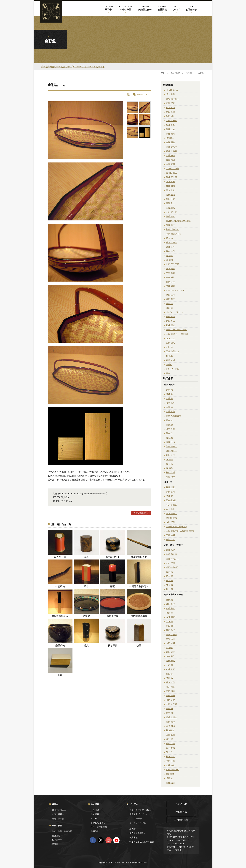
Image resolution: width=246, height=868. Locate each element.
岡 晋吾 (169, 648)
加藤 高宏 (170, 550)
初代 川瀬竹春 (172, 229)
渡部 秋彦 (170, 783)
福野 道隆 (170, 735)
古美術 (169, 365)
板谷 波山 (170, 108)
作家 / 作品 (126, 8)
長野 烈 (169, 709)
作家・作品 (57, 826)
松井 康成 (170, 325)
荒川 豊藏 (170, 94)
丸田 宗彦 (170, 522)
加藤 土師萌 (171, 151)
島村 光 (169, 420)
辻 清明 (169, 260)
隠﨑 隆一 (170, 394)
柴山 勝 (169, 674)
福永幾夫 (170, 730)
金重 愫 (169, 407)
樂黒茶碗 (60, 646)
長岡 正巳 (171, 442)
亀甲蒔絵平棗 (113, 557)
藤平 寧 (169, 739)
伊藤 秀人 (170, 608)
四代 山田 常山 (173, 770)
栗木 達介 (170, 190)
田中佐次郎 (171, 500)
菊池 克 (169, 496)
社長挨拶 (95, 810)
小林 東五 (170, 669)
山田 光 (169, 347)
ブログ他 (134, 804)
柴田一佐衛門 (172, 567)
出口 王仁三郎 (172, 264)
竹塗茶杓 (60, 586)
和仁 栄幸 (170, 477)
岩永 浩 (169, 621)
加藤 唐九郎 (171, 147)
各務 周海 (170, 142)
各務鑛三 (170, 138)
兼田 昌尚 (170, 492)
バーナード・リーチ (176, 290)
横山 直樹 (170, 472)
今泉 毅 (169, 613)
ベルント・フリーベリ (176, 312)
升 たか (169, 752)
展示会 (108, 8)
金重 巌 (169, 399)
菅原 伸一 (170, 678)
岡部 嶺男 (170, 134)
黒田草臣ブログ (138, 814)
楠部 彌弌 (170, 186)
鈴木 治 (169, 238)
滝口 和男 (170, 691)
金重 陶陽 (170, 156)
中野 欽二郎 (171, 704)
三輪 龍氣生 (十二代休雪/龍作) (180, 531)
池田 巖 (169, 600)
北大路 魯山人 (172, 90)
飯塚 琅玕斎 (172, 99)
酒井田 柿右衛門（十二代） (179, 221)
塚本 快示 (170, 251)
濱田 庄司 (170, 295)
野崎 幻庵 (170, 286)
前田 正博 (170, 744)
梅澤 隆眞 (170, 125)
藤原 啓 (169, 304)
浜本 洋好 (171, 514)
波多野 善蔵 (171, 518)
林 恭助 (169, 585)
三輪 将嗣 (170, 535)
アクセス (95, 819)
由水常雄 (170, 774)
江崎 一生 (170, 129)
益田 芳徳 (170, 321)
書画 (168, 373)
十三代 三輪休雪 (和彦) (176, 527)
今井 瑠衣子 (171, 617)
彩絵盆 (86, 616)
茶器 (86, 557)
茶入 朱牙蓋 (60, 557)
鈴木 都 (169, 576)
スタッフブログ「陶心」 (142, 810)
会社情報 (162, 8)
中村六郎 (170, 277)
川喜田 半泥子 (172, 169)
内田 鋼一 (170, 626)
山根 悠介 (170, 765)
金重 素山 (170, 160)
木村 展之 (170, 656)
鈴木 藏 (169, 572)
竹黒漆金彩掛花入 (139, 586)
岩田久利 (170, 116)
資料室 (55, 844)
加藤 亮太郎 (171, 554)
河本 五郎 (170, 182)
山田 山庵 (170, 343)
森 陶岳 (169, 468)
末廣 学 (169, 425)
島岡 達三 (170, 225)
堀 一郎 (169, 589)
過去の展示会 (58, 819)
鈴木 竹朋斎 (171, 242)
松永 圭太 (170, 757)
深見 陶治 (170, 726)
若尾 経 (169, 778)
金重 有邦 (170, 412)
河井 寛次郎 (171, 177)
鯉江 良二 (170, 203)
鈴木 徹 (169, 581)
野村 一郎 (171, 446)
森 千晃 (169, 464)
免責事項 (134, 838)
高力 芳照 (170, 429)
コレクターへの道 (138, 823)
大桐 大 (169, 390)
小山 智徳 (171, 563)
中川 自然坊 (171, 505)
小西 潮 (169, 665)
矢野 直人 (170, 540)
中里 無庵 (170, 273)
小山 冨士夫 (171, 212)
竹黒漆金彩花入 (60, 616)
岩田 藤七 (170, 112)
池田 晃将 (170, 604)
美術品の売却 (145, 8)
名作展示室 (57, 840)
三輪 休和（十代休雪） (177, 330)
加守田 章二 (171, 173)
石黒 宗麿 (170, 103)
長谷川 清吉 (171, 717)
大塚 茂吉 (170, 639)
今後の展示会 (58, 814)
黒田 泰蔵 (170, 661)
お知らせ (95, 831)
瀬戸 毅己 (170, 687)
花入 (86, 646)
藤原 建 (169, 308)
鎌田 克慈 (170, 652)
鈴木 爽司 (170, 682)
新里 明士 (170, 713)
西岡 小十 (170, 282)
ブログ (176, 8)
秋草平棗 (113, 646)
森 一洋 (169, 459)
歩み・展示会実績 (99, 827)
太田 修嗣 (170, 643)
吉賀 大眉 (170, 360)
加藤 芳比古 (172, 559)
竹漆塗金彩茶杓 (139, 557)
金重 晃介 (171, 403)
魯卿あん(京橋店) (99, 823)
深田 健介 (170, 722)
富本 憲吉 (170, 269)
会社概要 (95, 804)
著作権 (132, 829)
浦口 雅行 (170, 630)
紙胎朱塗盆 (113, 616)
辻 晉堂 (169, 256)
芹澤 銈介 (170, 247)
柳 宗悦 (169, 356)
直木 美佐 (170, 700)
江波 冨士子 (171, 635)
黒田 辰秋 (170, 195)
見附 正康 (170, 761)
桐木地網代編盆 (139, 616)
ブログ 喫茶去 (136, 819)
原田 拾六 (170, 455)
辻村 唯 (169, 438)
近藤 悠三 (170, 216)
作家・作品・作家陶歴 (62, 831)
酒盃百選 (56, 836)
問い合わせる (141, 513)
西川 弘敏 (170, 509)
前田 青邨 (170, 317)
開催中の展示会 (59, 810)
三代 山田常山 (172, 351)
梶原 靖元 (170, 487)
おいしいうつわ (173, 369)
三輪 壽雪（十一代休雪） (178, 334)
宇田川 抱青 (171, 121)
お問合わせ (191, 8)
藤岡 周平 (171, 451)
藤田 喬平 (170, 299)
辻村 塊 (169, 433)
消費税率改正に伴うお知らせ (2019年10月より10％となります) (73, 67)
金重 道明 (170, 164)
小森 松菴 (170, 208)
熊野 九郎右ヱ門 (174, 416)
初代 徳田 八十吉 (174, 234)
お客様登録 (181, 812)
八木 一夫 (170, 338)
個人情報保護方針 (138, 833)
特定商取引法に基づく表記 (142, 842)
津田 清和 (170, 696)
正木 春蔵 (170, 748)
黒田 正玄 (170, 199)
